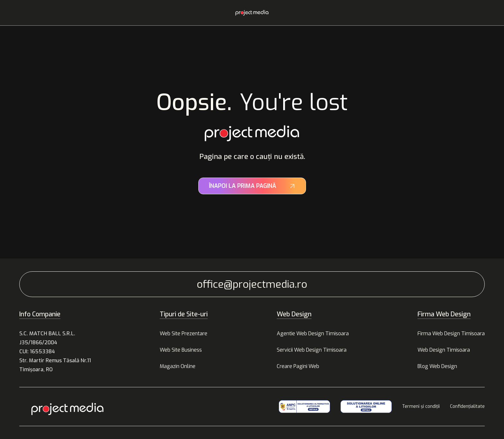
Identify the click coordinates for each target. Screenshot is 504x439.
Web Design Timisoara (444, 350)
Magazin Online (178, 366)
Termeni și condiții (421, 406)
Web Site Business (181, 350)
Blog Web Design (437, 366)
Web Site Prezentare (184, 334)
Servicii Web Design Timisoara (312, 350)
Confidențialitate (467, 406)
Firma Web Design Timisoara (451, 334)
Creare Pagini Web (298, 366)
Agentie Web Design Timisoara (313, 334)
